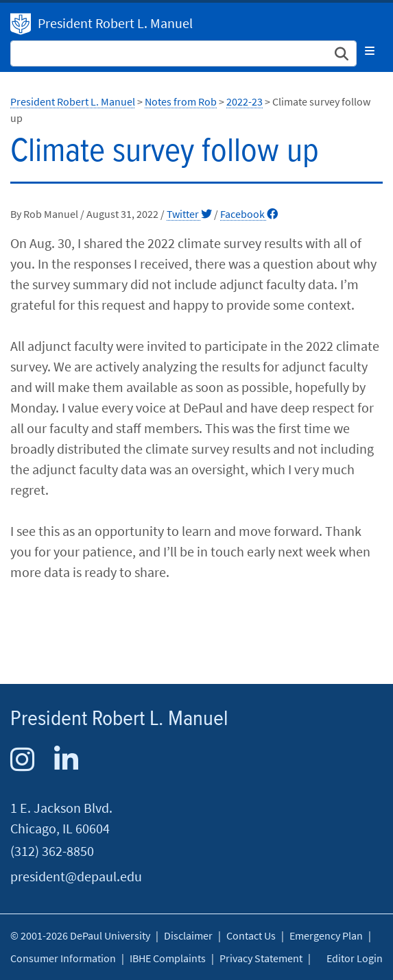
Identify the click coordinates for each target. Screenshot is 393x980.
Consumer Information (63, 958)
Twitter (189, 214)
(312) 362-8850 (52, 851)
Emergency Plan (326, 935)
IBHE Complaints (168, 958)
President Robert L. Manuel (21, 24)
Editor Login (355, 958)
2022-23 (245, 101)
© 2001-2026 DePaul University (80, 935)
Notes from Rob (181, 101)
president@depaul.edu (76, 876)
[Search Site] (183, 53)
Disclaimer (188, 935)
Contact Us (251, 935)
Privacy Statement (261, 958)
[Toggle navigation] (370, 51)
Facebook (249, 214)
